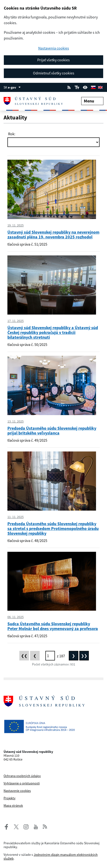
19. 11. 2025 (16, 225)
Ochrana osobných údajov (22, 776)
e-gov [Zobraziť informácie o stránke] (14, 87)
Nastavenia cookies (54, 48)
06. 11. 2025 (16, 617)
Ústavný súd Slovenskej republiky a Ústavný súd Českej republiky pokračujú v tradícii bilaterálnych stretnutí (53, 332)
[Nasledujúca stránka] (74, 656)
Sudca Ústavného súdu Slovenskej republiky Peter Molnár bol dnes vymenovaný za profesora (53, 626)
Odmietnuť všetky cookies (54, 73)
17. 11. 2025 (16, 321)
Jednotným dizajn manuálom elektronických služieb (51, 857)
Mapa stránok (13, 806)
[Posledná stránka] (84, 656)
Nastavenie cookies (17, 791)
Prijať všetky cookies (53, 60)
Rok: (11, 134)
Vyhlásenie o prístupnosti (22, 783)
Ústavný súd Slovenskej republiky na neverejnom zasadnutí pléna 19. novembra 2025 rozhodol (53, 234)
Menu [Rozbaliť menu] (92, 101)
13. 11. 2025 (16, 421)
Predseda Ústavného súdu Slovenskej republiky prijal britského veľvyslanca (52, 431)
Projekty (10, 798)
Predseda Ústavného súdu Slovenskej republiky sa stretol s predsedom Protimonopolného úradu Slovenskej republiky (53, 528)
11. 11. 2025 (16, 517)
